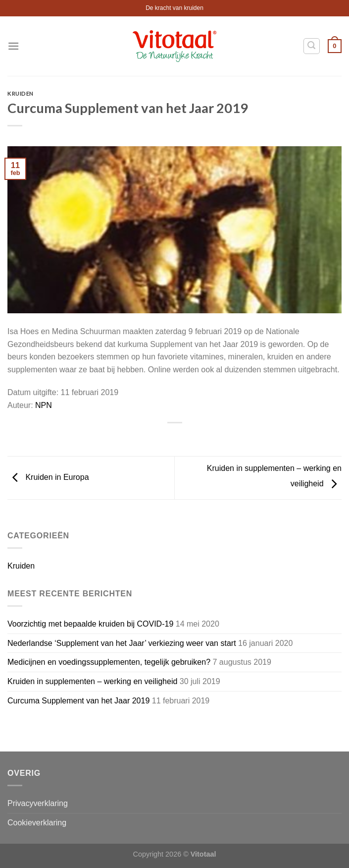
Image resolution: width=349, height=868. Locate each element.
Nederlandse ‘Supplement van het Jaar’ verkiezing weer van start (122, 643)
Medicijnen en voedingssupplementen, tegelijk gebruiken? (109, 662)
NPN (44, 405)
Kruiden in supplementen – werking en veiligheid (92, 681)
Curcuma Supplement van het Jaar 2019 (78, 701)
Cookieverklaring (37, 823)
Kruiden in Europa (48, 477)
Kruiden (21, 93)
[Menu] (13, 46)
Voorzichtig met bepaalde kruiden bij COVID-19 (90, 624)
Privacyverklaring (38, 803)
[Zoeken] (312, 46)
